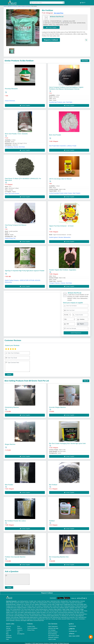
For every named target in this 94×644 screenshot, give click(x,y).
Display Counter (65, 602)
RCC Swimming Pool (81, 617)
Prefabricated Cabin (47, 605)
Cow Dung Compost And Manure (16, 224)
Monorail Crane (39, 610)
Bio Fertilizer (53, 484)
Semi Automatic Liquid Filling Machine (15, 615)
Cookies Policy (31, 626)
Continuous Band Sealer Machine (61, 613)
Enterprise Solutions (53, 637)
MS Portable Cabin (19, 605)
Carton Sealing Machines (54, 602)
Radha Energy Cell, (10, 238)
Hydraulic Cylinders (64, 607)
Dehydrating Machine (12, 407)
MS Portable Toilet (82, 604)
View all (86, 380)
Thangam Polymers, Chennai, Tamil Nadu (61, 282)
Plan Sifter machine (79, 612)
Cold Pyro (18, 620)
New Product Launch (54, 635)
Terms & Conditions (32, 628)
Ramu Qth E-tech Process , (12, 193)
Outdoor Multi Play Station (43, 600)
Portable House (59, 604)
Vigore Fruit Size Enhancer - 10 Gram (61, 225)
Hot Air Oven (47, 607)
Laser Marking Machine (23, 600)
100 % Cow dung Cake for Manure (60, 178)
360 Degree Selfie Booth (27, 620)
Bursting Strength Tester (56, 610)
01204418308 (72, 626)
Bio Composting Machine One (59, 556)
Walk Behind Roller (55, 600)
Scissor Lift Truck (30, 604)
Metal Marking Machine (30, 612)
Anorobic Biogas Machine (57, 407)
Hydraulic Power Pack (75, 607)
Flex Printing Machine (15, 609)
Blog (7, 633)
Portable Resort (10, 605)
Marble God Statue (41, 612)
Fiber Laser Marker (19, 612)
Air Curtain (54, 612)
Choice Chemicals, (10, 100)
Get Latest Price (59, 12)
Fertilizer (52, 520)
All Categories (21, 633)
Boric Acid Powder (55, 134)
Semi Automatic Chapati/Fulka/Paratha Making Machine (24, 617)
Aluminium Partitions (19, 602)
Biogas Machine (10, 444)
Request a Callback (51, 39)
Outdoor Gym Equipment (26, 618)
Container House (31, 607)
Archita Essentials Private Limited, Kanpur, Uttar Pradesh (65, 193)
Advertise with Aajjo (53, 628)
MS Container (38, 605)
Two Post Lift (72, 615)
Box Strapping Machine (42, 602)
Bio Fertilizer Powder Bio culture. (16, 520)
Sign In (83, 2)
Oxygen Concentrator (79, 618)
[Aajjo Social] (78, 597)
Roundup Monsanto (11, 88)
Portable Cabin (33, 600)
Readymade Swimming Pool (13, 618)
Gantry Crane (24, 610)
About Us (8, 626)
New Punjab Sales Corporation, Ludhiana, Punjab (63, 145)
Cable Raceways (18, 613)
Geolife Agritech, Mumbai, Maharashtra (60, 237)
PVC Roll (49, 612)
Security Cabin (51, 604)
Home (5, 6)
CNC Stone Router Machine (28, 609)
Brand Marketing (52, 633)
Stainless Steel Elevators (41, 604)
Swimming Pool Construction (68, 617)
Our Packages (52, 629)
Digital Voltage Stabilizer (68, 609)
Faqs (7, 639)
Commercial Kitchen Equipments (65, 612)
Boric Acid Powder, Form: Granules (16, 133)
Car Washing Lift (64, 615)
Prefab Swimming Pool (44, 617)
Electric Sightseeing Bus (39, 618)
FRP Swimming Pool (55, 617)
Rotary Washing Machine (42, 609)
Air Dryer (27, 615)
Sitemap (8, 628)
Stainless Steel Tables (30, 602)
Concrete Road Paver (39, 620)
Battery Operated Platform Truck (66, 618)
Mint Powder (9, 484)
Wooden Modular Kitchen (36, 615)
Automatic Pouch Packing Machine (78, 613)
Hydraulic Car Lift (21, 604)
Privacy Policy (31, 629)
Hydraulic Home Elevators (76, 602)
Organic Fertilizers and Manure (24, 6)
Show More (85, 60)
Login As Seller (52, 639)
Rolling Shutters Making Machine (51, 615)
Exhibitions (9, 637)
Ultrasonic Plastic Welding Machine (32, 613)
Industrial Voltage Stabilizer (55, 609)
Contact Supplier (52, 27)
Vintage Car (54, 618)
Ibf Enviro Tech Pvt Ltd (57, 16)
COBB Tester (46, 610)
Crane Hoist (31, 610)
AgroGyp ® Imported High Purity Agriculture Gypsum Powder (25, 270)
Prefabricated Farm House (70, 604)
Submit (9, 374)
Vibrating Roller (64, 600)
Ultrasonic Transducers (47, 613)
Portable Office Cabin (58, 605)
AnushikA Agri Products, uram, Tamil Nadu (61, 101)
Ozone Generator (10, 620)
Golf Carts (48, 618)
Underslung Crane (16, 610)
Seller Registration (53, 626)
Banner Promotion (53, 631)
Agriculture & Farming (12, 6)
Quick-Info (9, 635)
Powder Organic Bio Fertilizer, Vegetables (63, 269)
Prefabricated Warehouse (81, 605)
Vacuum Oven (40, 607)
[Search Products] (30, 2)
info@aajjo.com (73, 630)
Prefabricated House (12, 607)
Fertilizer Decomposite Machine (15, 556)
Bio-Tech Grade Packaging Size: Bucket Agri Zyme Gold (67, 443)
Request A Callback (47, 592)
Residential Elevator (11, 604)
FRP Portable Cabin (29, 605)
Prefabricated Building (69, 605)
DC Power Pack (55, 607)
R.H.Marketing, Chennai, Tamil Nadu (15, 146)
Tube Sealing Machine (74, 600)
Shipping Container (22, 607)
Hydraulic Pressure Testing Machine (71, 610)
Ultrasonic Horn (10, 613)
